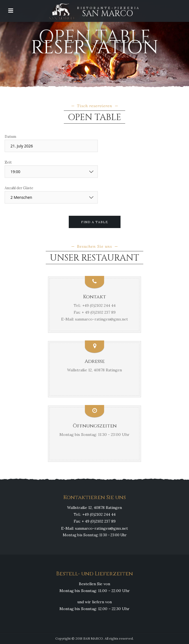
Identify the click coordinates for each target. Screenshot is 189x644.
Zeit (8, 162)
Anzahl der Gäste (19, 188)
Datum (10, 137)
